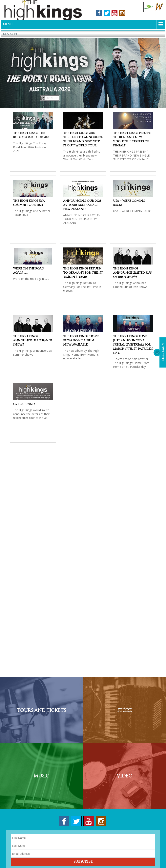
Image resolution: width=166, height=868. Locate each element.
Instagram (122, 14)
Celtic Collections (148, 7)
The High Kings (42, 10)
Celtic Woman (159, 7)
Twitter (107, 14)
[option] (83, 74)
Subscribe (83, 863)
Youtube (114, 14)
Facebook (99, 14)
